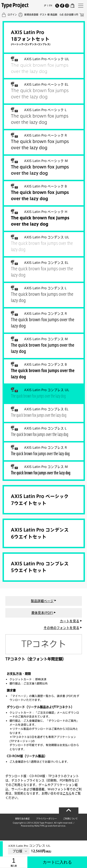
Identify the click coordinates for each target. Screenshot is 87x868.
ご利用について (70, 819)
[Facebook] (62, 6)
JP (45, 5)
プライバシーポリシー (46, 819)
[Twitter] (57, 6)
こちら (67, 793)
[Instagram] (67, 6)
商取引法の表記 (22, 819)
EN (51, 5)
